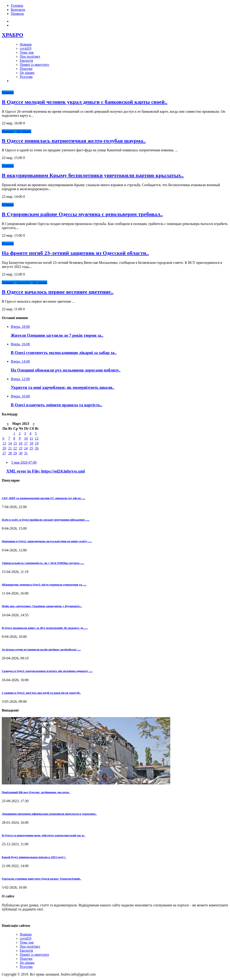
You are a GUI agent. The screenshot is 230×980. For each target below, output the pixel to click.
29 (15, 453)
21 (10, 448)
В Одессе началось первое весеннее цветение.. (58, 292)
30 (21, 453)
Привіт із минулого (34, 65)
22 (15, 448)
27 (4, 453)
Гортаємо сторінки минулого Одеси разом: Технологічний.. (41, 879)
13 (4, 443)
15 (15, 443)
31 (26, 453)
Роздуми (26, 77)
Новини (26, 44)
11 (31, 438)
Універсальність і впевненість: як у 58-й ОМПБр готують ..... (43, 563)
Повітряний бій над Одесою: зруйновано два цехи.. (36, 792)
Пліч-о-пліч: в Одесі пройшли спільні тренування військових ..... (46, 520)
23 (21, 448)
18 (31, 443)
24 (26, 448)
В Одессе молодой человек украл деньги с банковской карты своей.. (85, 102)
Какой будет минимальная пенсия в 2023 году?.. (34, 857)
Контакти (18, 10)
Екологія (26, 61)
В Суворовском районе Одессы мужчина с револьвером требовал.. (82, 214)
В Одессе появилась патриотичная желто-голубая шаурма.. (74, 141)
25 (31, 448)
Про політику (30, 56)
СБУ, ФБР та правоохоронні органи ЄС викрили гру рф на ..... (43, 498)
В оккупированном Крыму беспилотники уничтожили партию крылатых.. (93, 175)
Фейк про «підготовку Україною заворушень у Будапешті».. (42, 606)
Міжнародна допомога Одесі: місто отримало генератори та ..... (44, 585)
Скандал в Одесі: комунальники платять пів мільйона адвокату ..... (47, 671)
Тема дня (27, 52)
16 (21, 443)
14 (10, 443)
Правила (17, 14)
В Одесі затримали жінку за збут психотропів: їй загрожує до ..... (45, 628)
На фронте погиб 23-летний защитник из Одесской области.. (75, 253)
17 (26, 443)
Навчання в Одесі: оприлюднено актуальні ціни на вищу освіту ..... (47, 541)
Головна (17, 6)
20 (4, 448)
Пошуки (26, 69)
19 (37, 443)
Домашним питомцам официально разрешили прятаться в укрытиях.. (49, 814)
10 (26, 438)
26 (37, 448)
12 (37, 438)
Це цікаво (27, 73)
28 (10, 453)
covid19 (26, 48)
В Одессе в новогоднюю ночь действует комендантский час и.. (43, 835)
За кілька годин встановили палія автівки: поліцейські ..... (41, 649)
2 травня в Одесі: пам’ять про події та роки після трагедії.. (41, 693)
